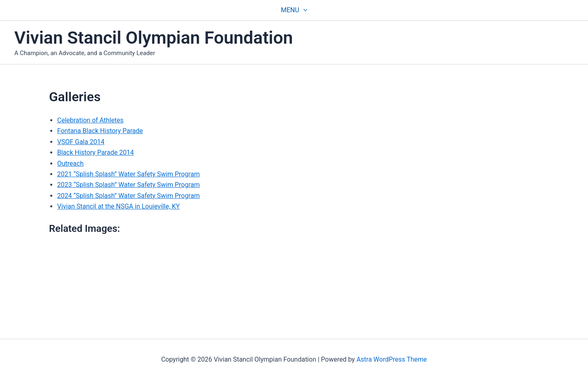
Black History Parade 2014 (96, 152)
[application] (303, 10)
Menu (294, 10)
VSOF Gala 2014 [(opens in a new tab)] (81, 142)
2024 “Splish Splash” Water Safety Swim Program (128, 196)
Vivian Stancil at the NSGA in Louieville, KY (118, 206)
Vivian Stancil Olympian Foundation (154, 38)
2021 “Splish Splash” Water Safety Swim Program (128, 174)
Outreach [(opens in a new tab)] (70, 163)
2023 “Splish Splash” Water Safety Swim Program (128, 185)
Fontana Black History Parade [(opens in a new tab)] (100, 131)
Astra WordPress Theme (392, 359)
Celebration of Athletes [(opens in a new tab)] (90, 120)
